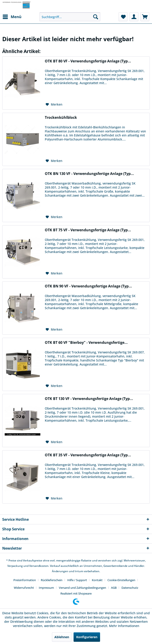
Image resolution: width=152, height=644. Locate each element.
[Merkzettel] (123, 17)
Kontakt (97, 580)
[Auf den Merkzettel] (54, 104)
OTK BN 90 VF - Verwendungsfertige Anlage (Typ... (88, 286)
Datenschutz (130, 588)
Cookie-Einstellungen (121, 580)
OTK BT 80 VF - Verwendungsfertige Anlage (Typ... (88, 61)
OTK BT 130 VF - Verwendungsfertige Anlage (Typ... (89, 399)
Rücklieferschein (52, 580)
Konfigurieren (87, 637)
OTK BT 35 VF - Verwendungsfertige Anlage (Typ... (88, 455)
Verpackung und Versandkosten (28, 566)
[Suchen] (96, 17)
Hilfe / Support (77, 580)
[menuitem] (12, 17)
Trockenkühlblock (61, 118)
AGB (114, 588)
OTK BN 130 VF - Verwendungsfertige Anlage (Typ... (89, 174)
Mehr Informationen (124, 626)
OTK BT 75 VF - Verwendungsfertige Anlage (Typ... (88, 230)
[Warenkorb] (145, 17)
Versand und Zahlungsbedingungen (82, 588)
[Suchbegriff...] (70, 17)
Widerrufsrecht (24, 588)
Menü (12, 16)
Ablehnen (62, 637)
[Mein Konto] (134, 17)
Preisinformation (25, 580)
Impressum (46, 588)
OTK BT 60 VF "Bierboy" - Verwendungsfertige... (86, 343)
